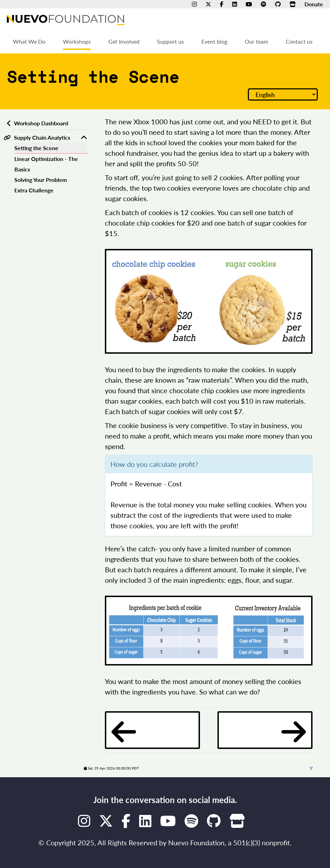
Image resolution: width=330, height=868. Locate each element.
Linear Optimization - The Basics (46, 164)
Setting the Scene (36, 148)
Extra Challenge (34, 190)
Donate (314, 4)
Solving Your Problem (41, 180)
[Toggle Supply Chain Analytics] (84, 138)
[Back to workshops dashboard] (8, 123)
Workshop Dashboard (41, 123)
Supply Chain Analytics (42, 137)
